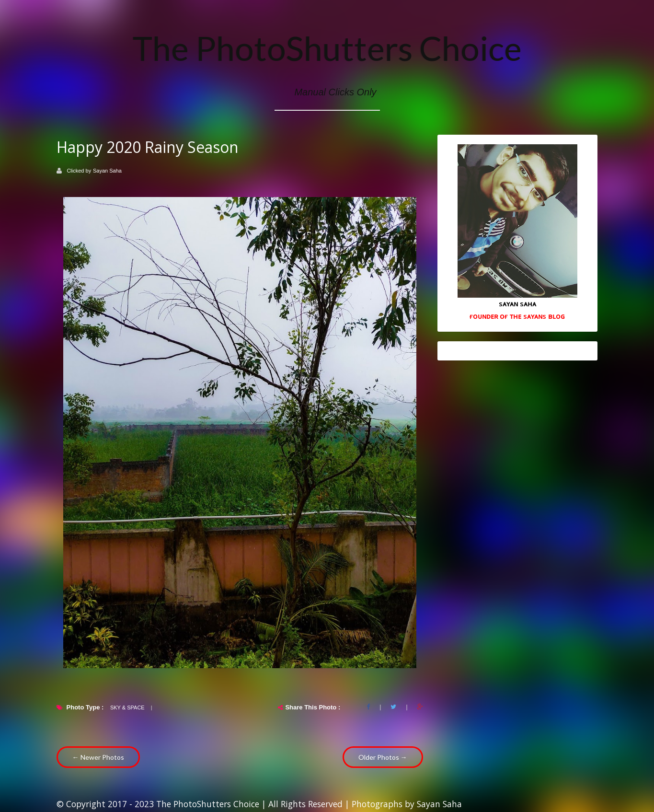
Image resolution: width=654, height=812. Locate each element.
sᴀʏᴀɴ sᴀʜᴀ (517, 303)
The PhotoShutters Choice (327, 48)
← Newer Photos (98, 757)
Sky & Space (127, 708)
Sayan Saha (107, 171)
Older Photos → (383, 757)
